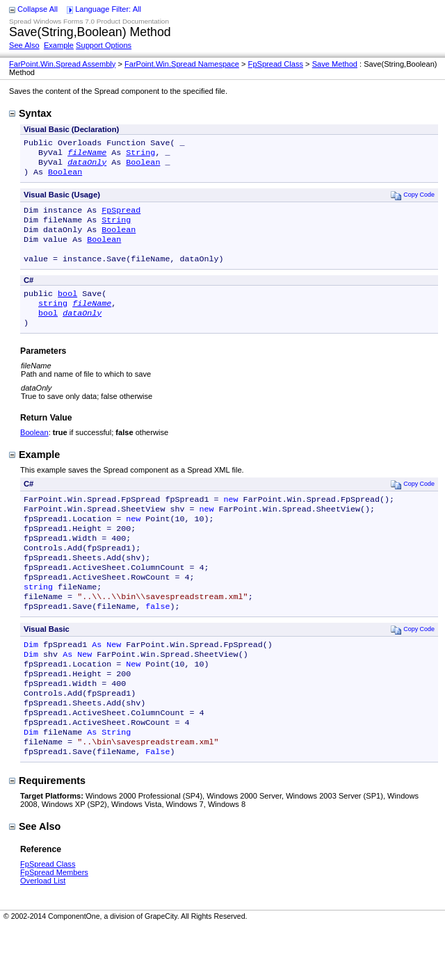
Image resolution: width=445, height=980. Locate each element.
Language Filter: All (108, 9)
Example (59, 45)
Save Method (335, 64)
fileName (87, 155)
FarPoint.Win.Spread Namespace (182, 64)
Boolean (143, 166)
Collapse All (38, 9)
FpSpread (121, 217)
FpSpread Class (276, 64)
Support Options (104, 45)
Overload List (43, 933)
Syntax (30, 113)
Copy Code (413, 201)
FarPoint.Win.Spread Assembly (62, 64)
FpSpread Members (54, 925)
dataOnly (87, 166)
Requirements (47, 833)
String (140, 155)
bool (67, 309)
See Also (24, 45)
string (53, 320)
